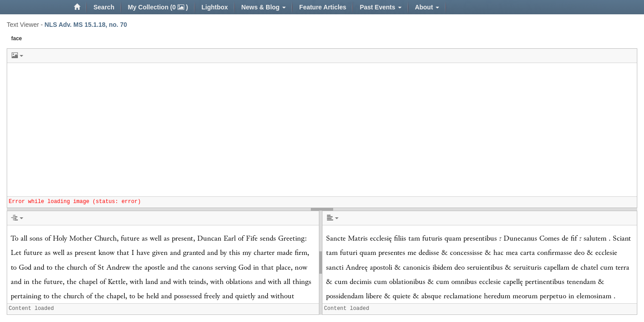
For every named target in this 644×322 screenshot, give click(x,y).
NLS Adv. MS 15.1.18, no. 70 (86, 25)
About (427, 7)
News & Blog (264, 7)
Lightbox (215, 7)
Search (104, 7)
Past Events (380, 7)
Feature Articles (323, 7)
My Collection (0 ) (158, 7)
